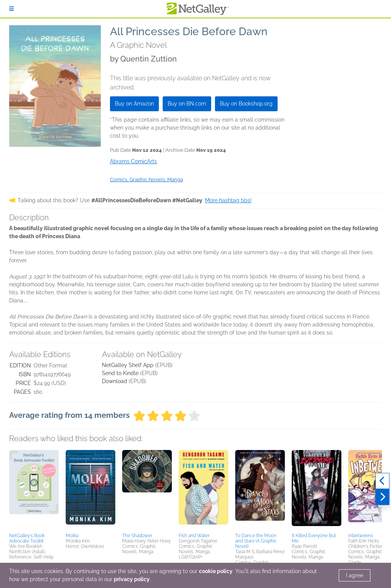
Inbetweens (361, 536)
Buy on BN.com (187, 104)
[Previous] (382, 481)
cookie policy (216, 571)
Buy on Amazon (134, 104)
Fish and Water (194, 536)
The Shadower (137, 536)
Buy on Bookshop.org (246, 104)
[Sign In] (11, 9)
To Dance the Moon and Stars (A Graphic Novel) (256, 541)
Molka (72, 536)
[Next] (382, 497)
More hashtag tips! (228, 200)
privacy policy (132, 579)
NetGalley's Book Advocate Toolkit (27, 538)
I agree (355, 575)
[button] (34, 490)
